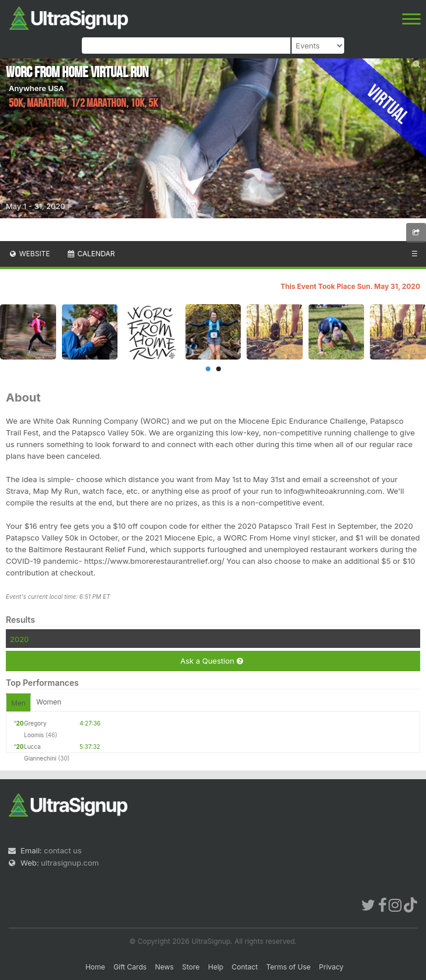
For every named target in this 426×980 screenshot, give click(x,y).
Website (29, 254)
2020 (19, 639)
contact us (63, 850)
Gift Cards (130, 967)
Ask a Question (211, 661)
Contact (245, 967)
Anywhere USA (37, 88)
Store (191, 967)
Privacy (331, 967)
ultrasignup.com (70, 863)
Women (49, 702)
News (164, 967)
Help (216, 967)
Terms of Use (288, 967)
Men (18, 703)
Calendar (91, 254)
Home (95, 967)
